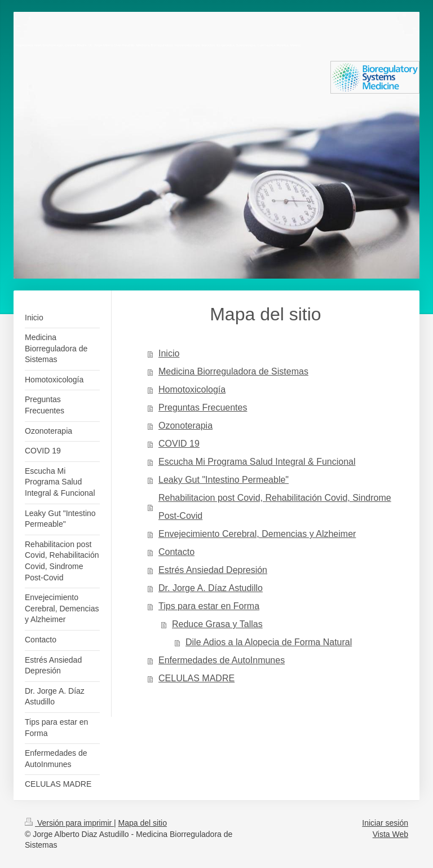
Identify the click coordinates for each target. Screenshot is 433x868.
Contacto (176, 552)
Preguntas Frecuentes (203, 407)
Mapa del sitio (143, 823)
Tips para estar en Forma (209, 606)
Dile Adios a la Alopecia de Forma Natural (269, 642)
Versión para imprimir (69, 823)
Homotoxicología (192, 389)
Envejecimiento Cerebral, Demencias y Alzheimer (257, 534)
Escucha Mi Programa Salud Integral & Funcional (257, 462)
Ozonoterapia (185, 426)
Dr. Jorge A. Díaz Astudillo (211, 588)
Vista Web (390, 834)
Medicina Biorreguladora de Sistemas (233, 371)
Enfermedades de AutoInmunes (222, 660)
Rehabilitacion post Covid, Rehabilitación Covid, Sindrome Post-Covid (275, 507)
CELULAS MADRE (196, 678)
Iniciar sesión (385, 823)
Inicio (169, 353)
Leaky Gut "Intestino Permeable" (224, 480)
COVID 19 (179, 444)
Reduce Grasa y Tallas (217, 624)
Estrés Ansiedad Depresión (213, 570)
